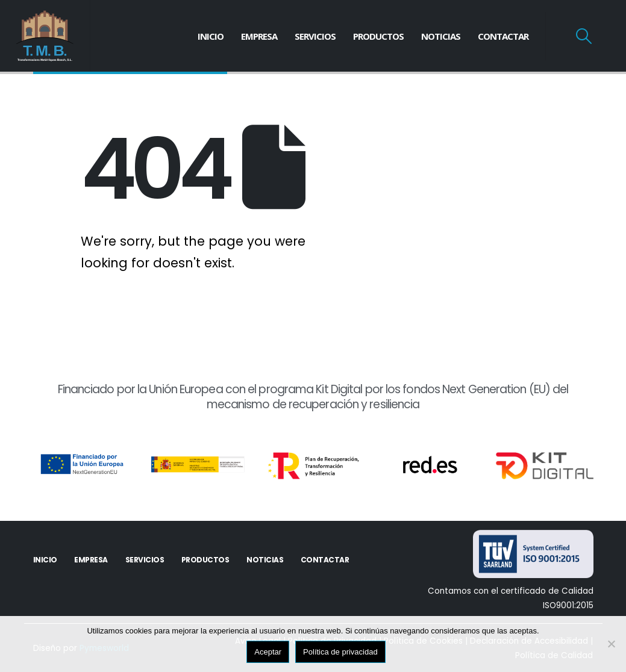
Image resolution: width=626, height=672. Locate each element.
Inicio (211, 36)
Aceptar (268, 652)
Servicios (315, 36)
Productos (378, 36)
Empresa (259, 36)
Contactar (503, 36)
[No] (611, 644)
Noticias (441, 36)
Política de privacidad (340, 652)
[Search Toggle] (584, 36)
